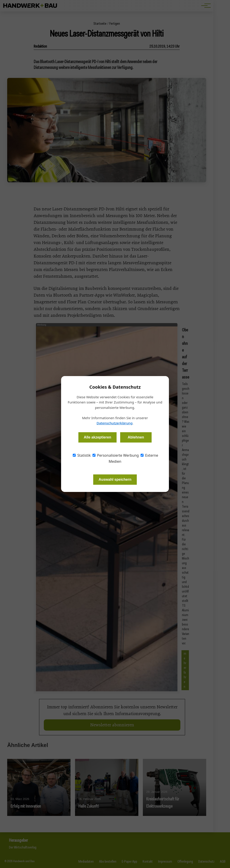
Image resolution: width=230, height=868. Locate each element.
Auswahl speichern (115, 479)
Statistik (82, 455)
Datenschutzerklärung (115, 423)
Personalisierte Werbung (116, 455)
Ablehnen (136, 437)
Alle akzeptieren (97, 437)
